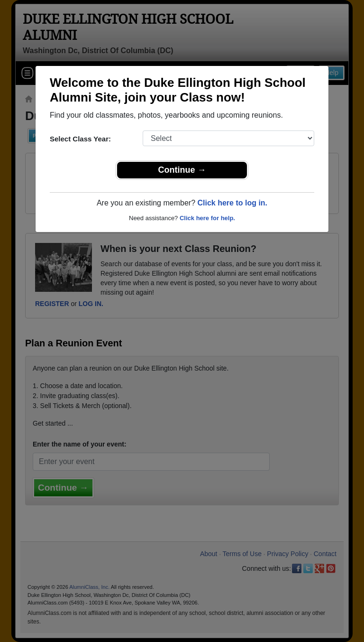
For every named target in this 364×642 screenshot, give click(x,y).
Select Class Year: (80, 139)
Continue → (182, 170)
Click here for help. (207, 218)
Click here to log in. (232, 203)
